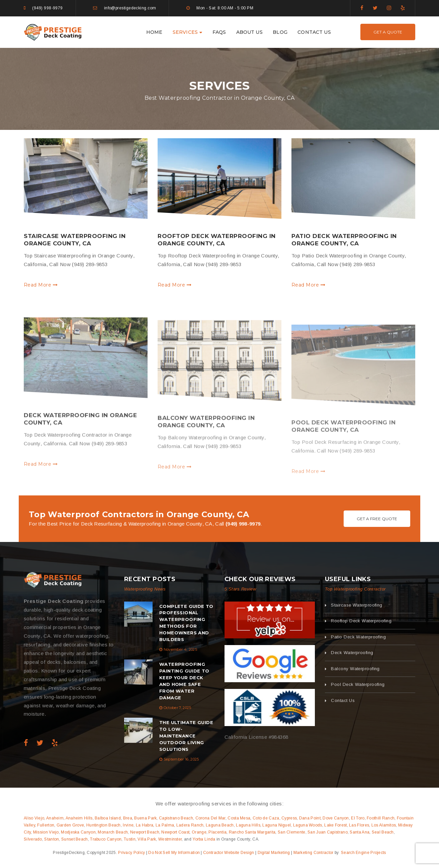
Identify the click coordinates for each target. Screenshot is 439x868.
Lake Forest (335, 825)
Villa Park (147, 839)
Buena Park (145, 818)
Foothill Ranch (381, 818)
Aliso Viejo (34, 818)
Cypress (289, 818)
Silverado (33, 839)
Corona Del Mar (210, 818)
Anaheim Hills (79, 818)
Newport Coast (175, 832)
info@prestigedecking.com (130, 8)
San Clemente (292, 832)
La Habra (145, 825)
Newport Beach (145, 832)
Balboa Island (108, 818)
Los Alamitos (384, 825)
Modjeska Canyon (78, 832)
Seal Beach (383, 832)
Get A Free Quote (377, 519)
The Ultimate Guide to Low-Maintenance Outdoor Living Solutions (186, 736)
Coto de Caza (266, 818)
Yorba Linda (204, 839)
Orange (199, 832)
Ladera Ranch (190, 825)
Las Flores (359, 825)
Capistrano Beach (176, 818)
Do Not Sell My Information (174, 853)
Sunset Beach (75, 839)
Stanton (52, 839)
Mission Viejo (46, 832)
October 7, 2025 (178, 708)
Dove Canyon (336, 818)
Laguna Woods (308, 825)
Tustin (130, 839)
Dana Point (310, 818)
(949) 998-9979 (47, 8)
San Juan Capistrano (328, 832)
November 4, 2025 (180, 649)
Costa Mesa (239, 818)
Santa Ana (360, 832)
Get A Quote (388, 32)
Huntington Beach (104, 825)
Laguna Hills (248, 825)
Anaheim (55, 818)
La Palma (165, 825)
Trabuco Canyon (106, 839)
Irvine (128, 825)
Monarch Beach (113, 832)
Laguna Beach (220, 825)
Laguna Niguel (277, 825)
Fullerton (46, 825)
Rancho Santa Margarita (252, 832)
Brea (128, 818)
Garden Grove (70, 825)
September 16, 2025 (181, 759)
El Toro (358, 818)
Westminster (170, 839)
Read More (41, 285)
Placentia (217, 832)
